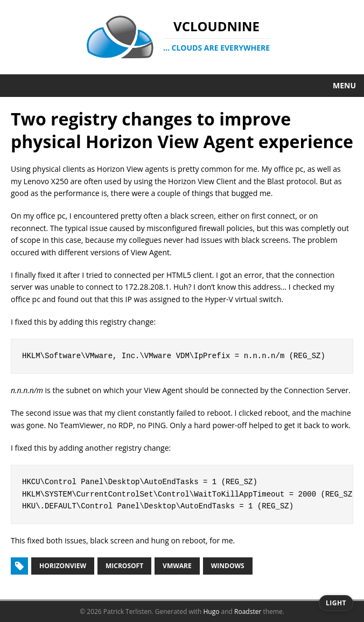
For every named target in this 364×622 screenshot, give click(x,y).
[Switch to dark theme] (336, 603)
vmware (177, 566)
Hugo (211, 611)
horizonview (63, 566)
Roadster (248, 611)
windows (228, 566)
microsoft (124, 566)
